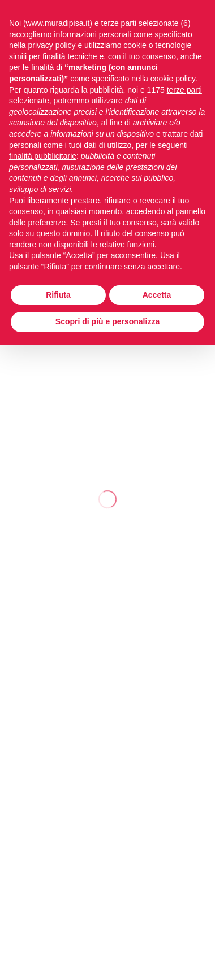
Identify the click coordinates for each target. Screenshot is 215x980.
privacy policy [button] (51, 45)
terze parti (184, 90)
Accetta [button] (157, 295)
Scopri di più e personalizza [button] (107, 321)
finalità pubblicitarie (43, 156)
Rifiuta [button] (58, 295)
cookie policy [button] (173, 79)
